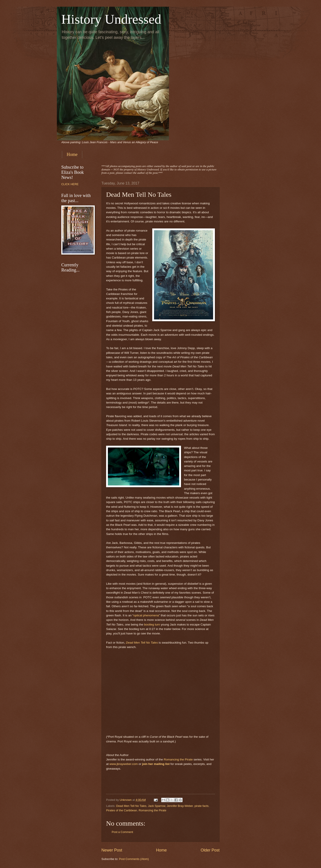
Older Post (210, 850)
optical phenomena (146, 615)
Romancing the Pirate (178, 759)
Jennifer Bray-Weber (180, 806)
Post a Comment (122, 832)
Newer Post (112, 850)
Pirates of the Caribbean (122, 810)
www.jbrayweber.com (124, 764)
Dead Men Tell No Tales (142, 643)
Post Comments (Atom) (134, 859)
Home (72, 154)
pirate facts (202, 806)
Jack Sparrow (157, 806)
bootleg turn (152, 625)
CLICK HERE (70, 184)
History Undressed (111, 19)
